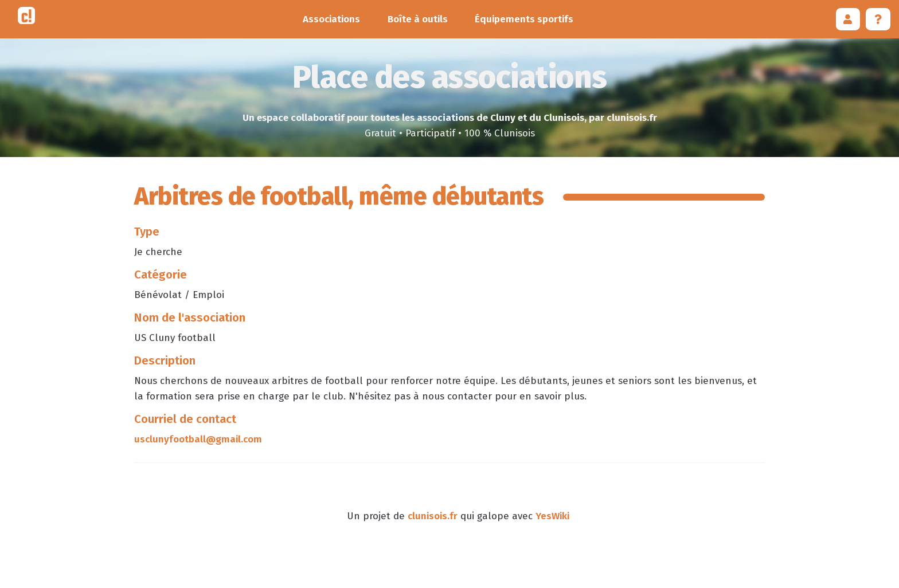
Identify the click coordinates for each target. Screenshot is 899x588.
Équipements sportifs (524, 19)
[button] (848, 19)
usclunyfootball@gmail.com (198, 439)
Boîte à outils (418, 19)
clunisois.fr (433, 516)
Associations (331, 19)
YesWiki (552, 516)
